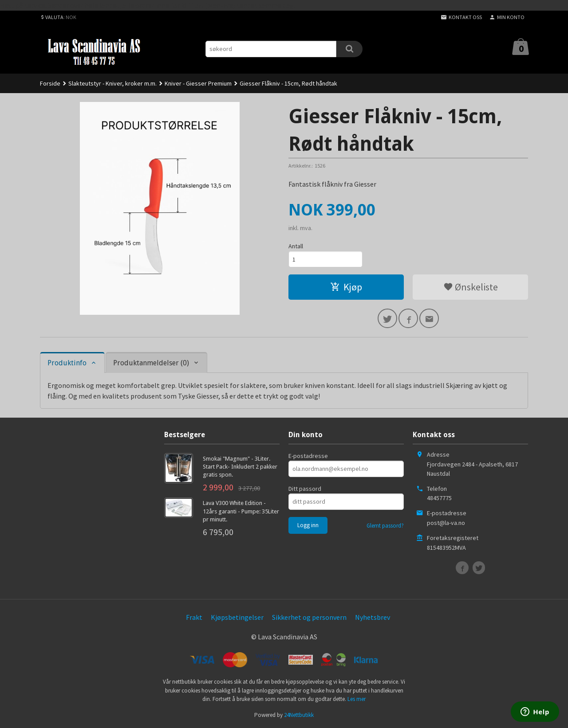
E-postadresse (308, 456)
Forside (50, 83)
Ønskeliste (471, 287)
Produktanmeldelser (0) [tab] (151, 363)
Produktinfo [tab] (67, 363)
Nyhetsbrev (373, 617)
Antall (296, 246)
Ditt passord (305, 489)
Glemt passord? (385, 526)
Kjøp (346, 287)
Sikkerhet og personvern (309, 617)
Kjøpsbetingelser (237, 617)
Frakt (194, 617)
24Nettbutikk (299, 715)
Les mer (357, 699)
